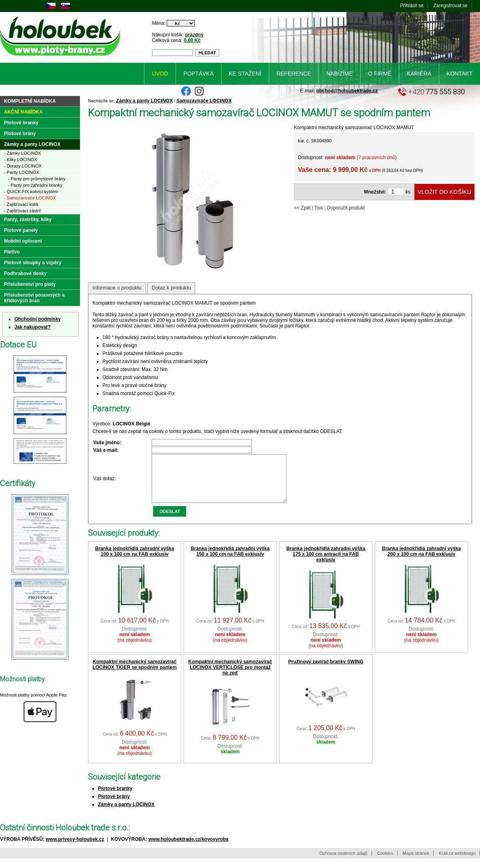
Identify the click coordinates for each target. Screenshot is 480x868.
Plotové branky (115, 798)
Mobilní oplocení (23, 241)
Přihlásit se (412, 6)
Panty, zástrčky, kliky (28, 219)
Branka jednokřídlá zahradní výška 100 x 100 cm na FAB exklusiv (135, 561)
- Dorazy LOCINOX (23, 166)
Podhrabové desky (25, 273)
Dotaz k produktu (171, 288)
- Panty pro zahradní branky (35, 185)
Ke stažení (245, 74)
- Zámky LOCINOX (22, 153)
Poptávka (199, 74)
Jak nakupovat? (33, 327)
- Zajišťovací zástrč (23, 211)
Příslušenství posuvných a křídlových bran (34, 298)
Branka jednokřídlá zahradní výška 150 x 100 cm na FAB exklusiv (230, 561)
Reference (294, 74)
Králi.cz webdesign (457, 863)
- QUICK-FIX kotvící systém (31, 192)
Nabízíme (340, 74)
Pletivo (12, 252)
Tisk (319, 208)
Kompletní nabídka (30, 101)
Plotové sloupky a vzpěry (33, 263)
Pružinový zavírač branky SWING (326, 671)
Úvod (160, 74)
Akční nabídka (23, 112)
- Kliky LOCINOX (21, 160)
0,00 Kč (192, 40)
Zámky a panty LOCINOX (144, 101)
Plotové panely (21, 230)
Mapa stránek (416, 863)
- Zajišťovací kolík (21, 204)
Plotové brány (114, 806)
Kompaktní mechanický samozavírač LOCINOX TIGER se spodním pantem (135, 674)
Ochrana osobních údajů (344, 863)
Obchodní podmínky (38, 319)
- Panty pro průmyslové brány (37, 179)
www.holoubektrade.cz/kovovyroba (188, 849)
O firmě (380, 74)
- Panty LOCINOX (21, 172)
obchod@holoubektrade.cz (347, 91)
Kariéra (419, 74)
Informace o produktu (117, 288)
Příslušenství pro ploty (30, 284)
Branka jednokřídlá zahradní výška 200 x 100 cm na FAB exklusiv (421, 561)
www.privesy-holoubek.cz (75, 849)
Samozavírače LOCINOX (204, 101)
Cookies (385, 863)
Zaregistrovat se (450, 6)
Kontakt (459, 74)
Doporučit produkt (346, 208)
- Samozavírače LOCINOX (30, 198)
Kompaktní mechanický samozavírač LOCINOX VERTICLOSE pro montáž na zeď (230, 677)
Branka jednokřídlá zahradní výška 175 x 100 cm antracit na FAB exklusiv (326, 564)
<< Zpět (302, 208)
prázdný (194, 35)
